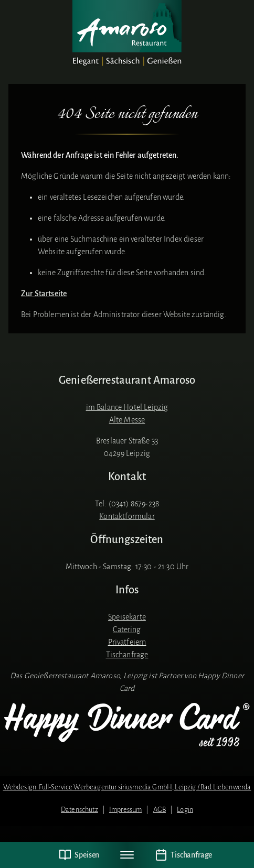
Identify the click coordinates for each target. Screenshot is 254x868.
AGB (160, 810)
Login (185, 810)
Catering (127, 630)
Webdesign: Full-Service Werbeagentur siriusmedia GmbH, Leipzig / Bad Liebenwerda (127, 787)
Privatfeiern (127, 642)
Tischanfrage (127, 655)
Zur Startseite (44, 294)
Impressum (125, 810)
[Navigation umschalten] (127, 855)
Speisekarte (127, 617)
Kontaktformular (127, 516)
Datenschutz (80, 810)
